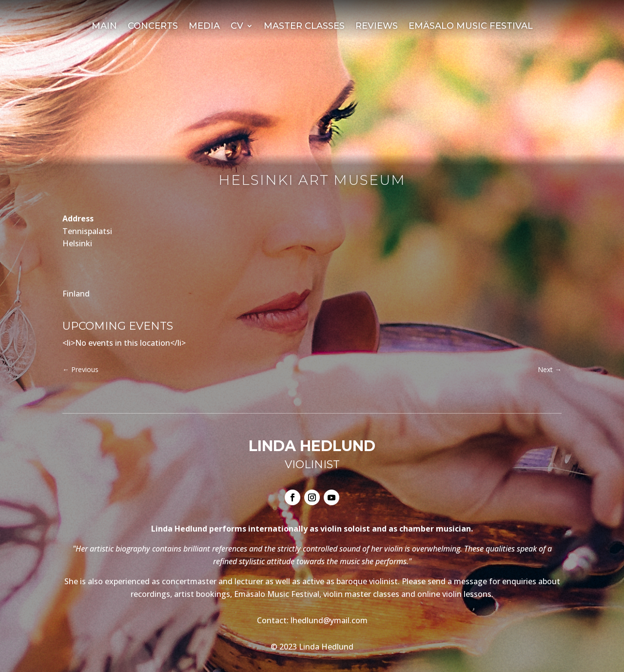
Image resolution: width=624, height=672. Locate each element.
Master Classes (304, 27)
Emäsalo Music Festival (471, 27)
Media (204, 27)
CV (237, 27)
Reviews (377, 27)
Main (104, 27)
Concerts (153, 27)
